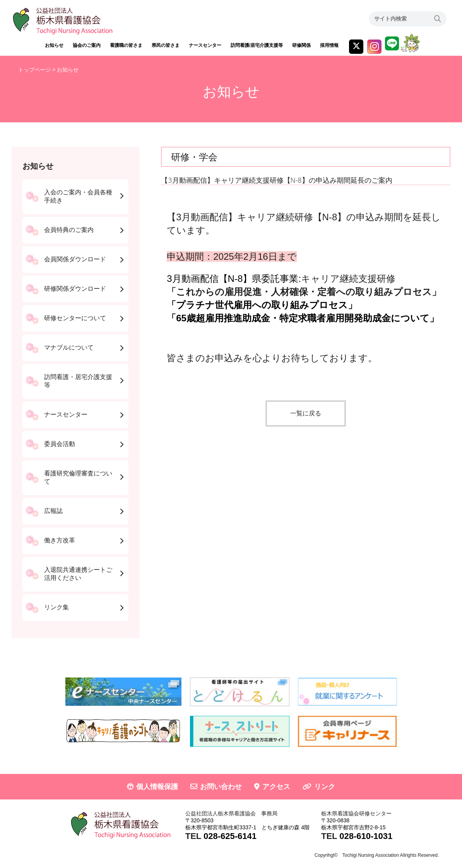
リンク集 (56, 607)
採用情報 (329, 45)
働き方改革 (60, 540)
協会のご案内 (87, 45)
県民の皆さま (166, 45)
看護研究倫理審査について (78, 477)
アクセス (276, 787)
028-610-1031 (366, 836)
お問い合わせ (221, 787)
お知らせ (54, 45)
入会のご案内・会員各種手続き (78, 196)
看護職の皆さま (126, 45)
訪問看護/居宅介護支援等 (257, 45)
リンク (325, 787)
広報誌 (53, 511)
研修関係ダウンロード (75, 289)
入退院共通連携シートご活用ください (78, 574)
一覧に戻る (306, 413)
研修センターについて (75, 318)
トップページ (34, 70)
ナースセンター (205, 45)
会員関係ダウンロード (75, 259)
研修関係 (301, 45)
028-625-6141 (230, 836)
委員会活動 (60, 444)
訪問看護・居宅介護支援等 (78, 381)
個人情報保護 (157, 787)
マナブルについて (69, 347)
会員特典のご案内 (69, 230)
